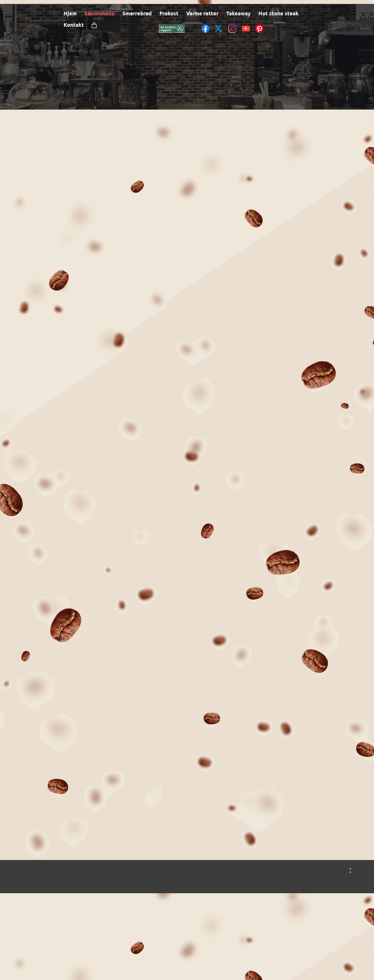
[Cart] (94, 25)
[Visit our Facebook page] (205, 29)
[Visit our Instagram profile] (232, 29)
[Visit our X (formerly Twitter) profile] (219, 29)
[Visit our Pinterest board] (259, 29)
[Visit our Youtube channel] (246, 29)
